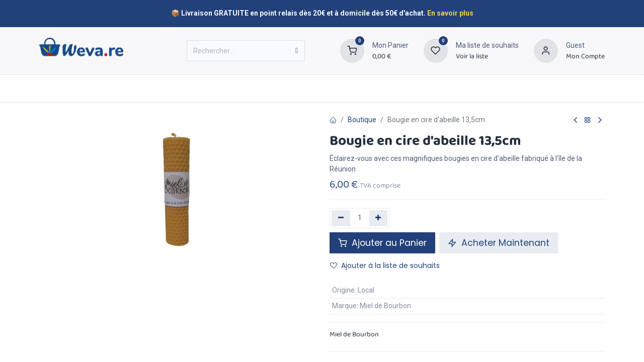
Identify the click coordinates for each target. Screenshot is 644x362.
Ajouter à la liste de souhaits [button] (385, 265)
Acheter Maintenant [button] (499, 243)
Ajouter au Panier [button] (382, 243)
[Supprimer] (341, 218)
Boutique (362, 120)
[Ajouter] (379, 218)
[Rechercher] (297, 51)
